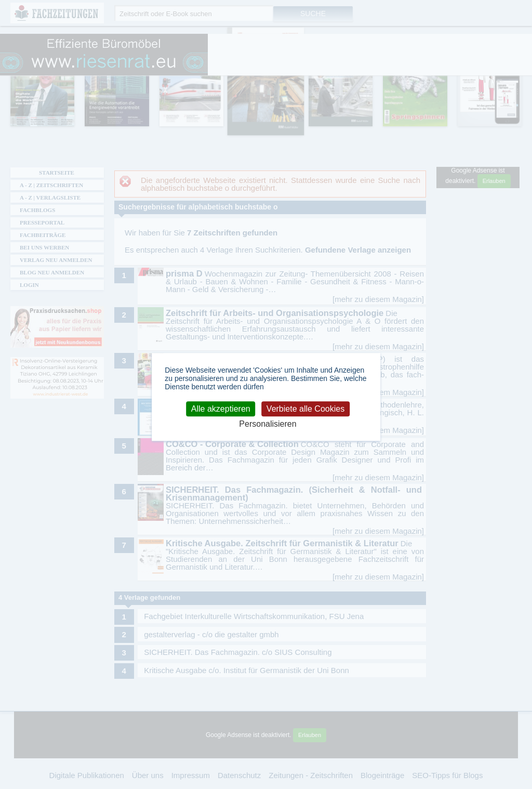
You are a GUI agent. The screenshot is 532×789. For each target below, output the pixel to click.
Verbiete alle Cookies (305, 409)
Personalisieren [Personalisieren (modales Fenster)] (268, 424)
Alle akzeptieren (221, 409)
